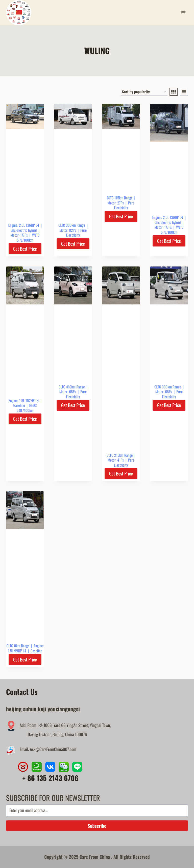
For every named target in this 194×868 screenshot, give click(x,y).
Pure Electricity (77, 233)
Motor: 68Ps (68, 391)
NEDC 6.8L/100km (27, 408)
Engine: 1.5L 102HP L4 (24, 400)
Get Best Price (25, 249)
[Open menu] (183, 13)
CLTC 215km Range (120, 455)
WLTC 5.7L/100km (28, 237)
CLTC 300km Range (72, 225)
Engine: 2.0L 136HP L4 (24, 225)
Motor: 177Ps (19, 235)
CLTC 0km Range (18, 646)
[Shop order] (144, 92)
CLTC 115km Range (120, 198)
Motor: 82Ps (68, 230)
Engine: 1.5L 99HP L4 (26, 648)
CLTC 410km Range (72, 387)
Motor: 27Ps (116, 203)
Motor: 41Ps (116, 460)
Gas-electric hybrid (24, 230)
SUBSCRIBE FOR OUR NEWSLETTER (53, 798)
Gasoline (19, 405)
